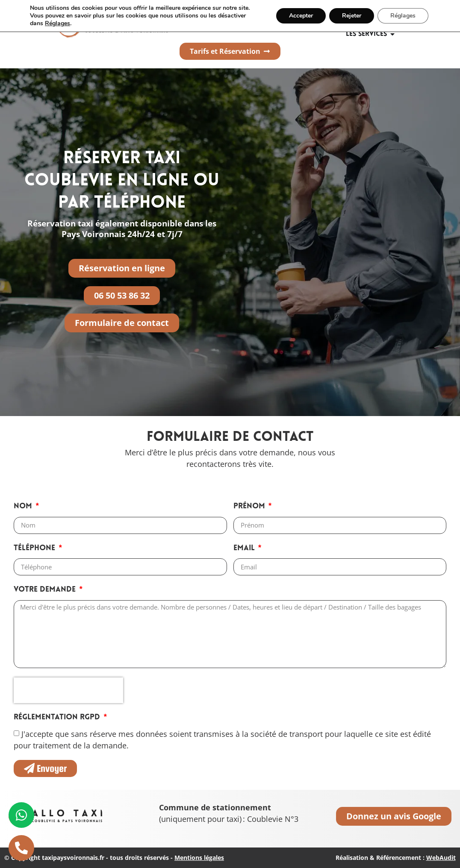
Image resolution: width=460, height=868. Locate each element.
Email (245, 548)
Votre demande (46, 590)
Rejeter (352, 16)
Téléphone (35, 548)
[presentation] (68, 690)
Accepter (301, 16)
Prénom (250, 506)
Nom (24, 506)
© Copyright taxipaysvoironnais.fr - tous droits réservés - (114, 858)
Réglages (57, 23)
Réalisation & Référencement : (396, 858)
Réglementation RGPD (58, 717)
